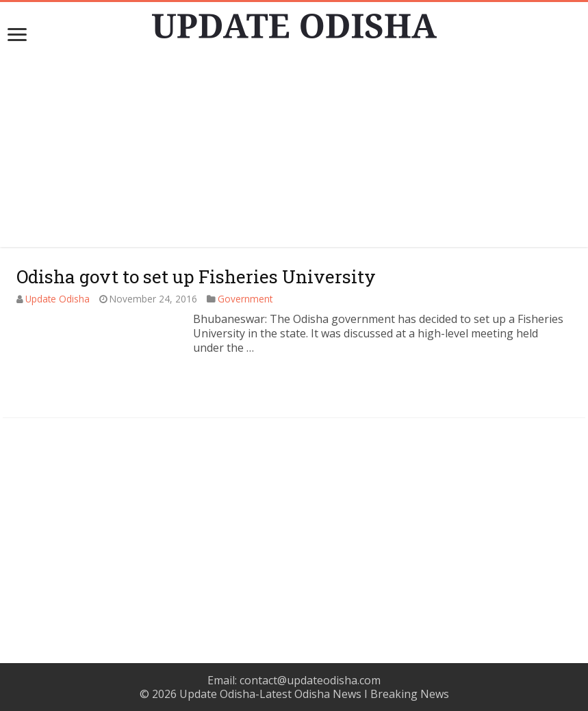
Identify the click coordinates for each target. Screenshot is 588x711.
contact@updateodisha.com (310, 680)
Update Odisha (57, 299)
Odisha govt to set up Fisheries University (196, 276)
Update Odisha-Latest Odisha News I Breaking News (314, 694)
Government (245, 299)
